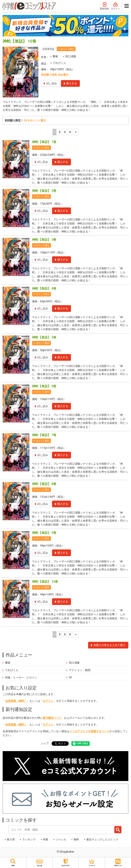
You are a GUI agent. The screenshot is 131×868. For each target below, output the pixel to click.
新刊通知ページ (52, 718)
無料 (76, 839)
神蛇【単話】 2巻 (44, 191)
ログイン (115, 6)
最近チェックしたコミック (102, 839)
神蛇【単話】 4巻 (44, 288)
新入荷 (11, 839)
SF (71, 677)
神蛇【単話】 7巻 (44, 435)
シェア (45, 743)
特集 (46, 839)
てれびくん (59, 63)
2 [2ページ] (60, 132)
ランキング (29, 839)
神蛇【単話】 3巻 (44, 240)
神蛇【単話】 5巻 (44, 337)
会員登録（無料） (16, 701)
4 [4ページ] (70, 132)
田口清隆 (71, 56)
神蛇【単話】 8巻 (44, 484)
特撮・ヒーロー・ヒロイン (21, 677)
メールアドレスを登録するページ (89, 731)
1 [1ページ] (55, 132)
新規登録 (104, 6)
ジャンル (61, 839)
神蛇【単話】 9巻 (44, 533)
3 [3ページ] (65, 132)
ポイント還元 (67, 49)
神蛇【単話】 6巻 (44, 386)
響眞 (55, 56)
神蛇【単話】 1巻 (44, 142)
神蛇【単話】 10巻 (45, 582)
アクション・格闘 (80, 670)
